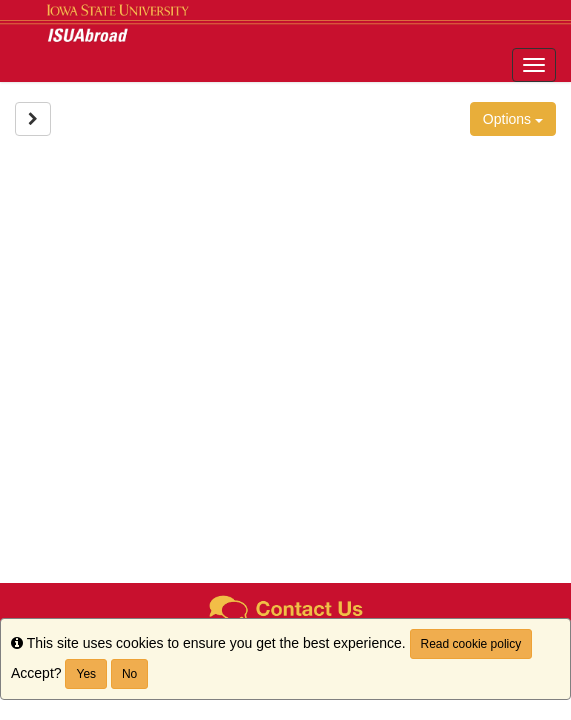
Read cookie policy (471, 644)
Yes (86, 674)
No (129, 674)
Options (513, 119)
